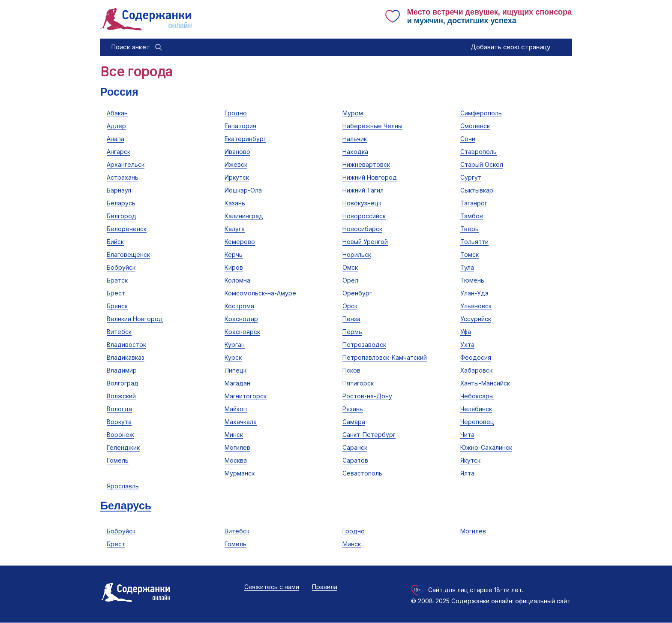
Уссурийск (476, 319)
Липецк (235, 370)
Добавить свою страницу (510, 47)
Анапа (115, 139)
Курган (235, 345)
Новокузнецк (362, 203)
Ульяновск (476, 306)
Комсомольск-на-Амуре (260, 293)
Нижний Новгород (370, 177)
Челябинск (476, 409)
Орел (350, 280)
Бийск (115, 242)
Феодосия (476, 357)
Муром (353, 113)
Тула (467, 267)
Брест (116, 293)
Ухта (467, 345)
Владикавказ (126, 357)
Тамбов (472, 216)
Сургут (471, 177)
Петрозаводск (364, 345)
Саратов (355, 460)
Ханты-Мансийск (485, 383)
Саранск (355, 447)
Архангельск (126, 164)
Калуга (235, 229)
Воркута (119, 422)
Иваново (237, 152)
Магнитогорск (246, 396)
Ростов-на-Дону (367, 396)
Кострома (239, 306)
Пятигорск (358, 383)
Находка (355, 152)
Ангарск (118, 152)
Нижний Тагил (363, 190)
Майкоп (236, 409)
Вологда (119, 409)
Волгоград (123, 383)
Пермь (352, 332)
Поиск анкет (130, 47)
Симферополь (481, 113)
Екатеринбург (245, 139)
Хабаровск (476, 370)
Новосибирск (362, 229)
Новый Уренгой (365, 242)
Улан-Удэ (474, 293)
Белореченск (127, 229)
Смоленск (475, 126)
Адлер (116, 126)
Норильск (357, 254)
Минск (234, 435)
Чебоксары (477, 396)
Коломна (237, 280)
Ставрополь (478, 152)
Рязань (353, 409)
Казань (235, 203)
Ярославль (123, 486)
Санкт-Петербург (369, 435)
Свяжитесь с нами (272, 587)
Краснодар (241, 319)
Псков (351, 370)
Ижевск (236, 164)
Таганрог (474, 203)
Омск (350, 267)
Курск (233, 357)
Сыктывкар (477, 190)
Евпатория (240, 126)
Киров (234, 267)
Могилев (237, 447)
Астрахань (123, 177)
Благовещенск (128, 254)
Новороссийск (364, 216)
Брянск (117, 306)
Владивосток (126, 345)
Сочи (468, 139)
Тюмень (472, 280)
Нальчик (355, 139)
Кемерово (240, 242)
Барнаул (119, 190)
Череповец (477, 422)
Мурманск (240, 473)
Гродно (236, 113)
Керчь (234, 254)
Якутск (470, 460)
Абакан (117, 113)
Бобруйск (121, 267)
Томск (469, 254)
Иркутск (237, 177)
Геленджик (123, 447)
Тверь (469, 229)
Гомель (118, 460)
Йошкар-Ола (243, 190)
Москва (236, 460)
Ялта (467, 473)
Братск (117, 280)
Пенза (351, 319)
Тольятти (474, 242)
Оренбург (357, 293)
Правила (325, 587)
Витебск (119, 332)
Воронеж (120, 435)
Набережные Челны (372, 126)
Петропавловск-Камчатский (385, 357)
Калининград (244, 216)
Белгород (121, 216)
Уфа (466, 332)
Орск (350, 306)
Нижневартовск (366, 164)
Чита (467, 435)
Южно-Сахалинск (486, 447)
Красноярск (242, 332)
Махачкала (241, 422)
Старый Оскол (482, 164)
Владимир (122, 370)
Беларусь (121, 203)
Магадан (237, 383)
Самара (354, 422)
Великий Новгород (135, 319)
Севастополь (362, 473)
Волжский (121, 396)
